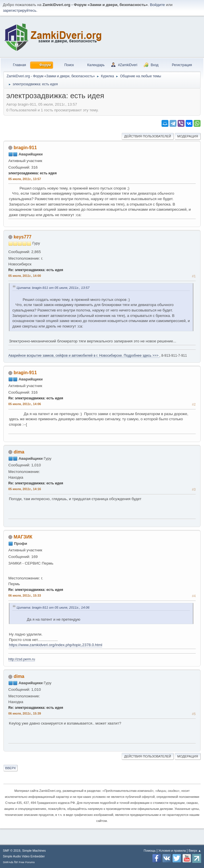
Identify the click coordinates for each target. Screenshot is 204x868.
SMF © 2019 (12, 851)
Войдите (157, 5)
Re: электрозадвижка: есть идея (36, 270)
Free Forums (27, 862)
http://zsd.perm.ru (22, 659)
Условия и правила (172, 851)
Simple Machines (34, 851)
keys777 (22, 237)
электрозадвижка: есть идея (32, 173)
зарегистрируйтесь (20, 10)
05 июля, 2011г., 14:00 (25, 276)
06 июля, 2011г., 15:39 (25, 713)
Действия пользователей (148, 136)
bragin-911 (25, 148)
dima (19, 452)
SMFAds (8, 862)
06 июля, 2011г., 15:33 (25, 595)
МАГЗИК (23, 537)
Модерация (188, 136)
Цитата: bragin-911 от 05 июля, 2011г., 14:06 (53, 607)
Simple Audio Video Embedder (24, 856)
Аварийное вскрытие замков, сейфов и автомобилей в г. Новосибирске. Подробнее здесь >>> (84, 356)
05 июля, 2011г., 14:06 (25, 404)
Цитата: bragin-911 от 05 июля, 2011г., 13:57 (53, 288)
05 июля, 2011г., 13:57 (25, 179)
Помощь (150, 851)
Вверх (10, 768)
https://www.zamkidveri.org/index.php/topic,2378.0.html (56, 645)
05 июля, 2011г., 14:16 (25, 489)
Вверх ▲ (195, 851)
